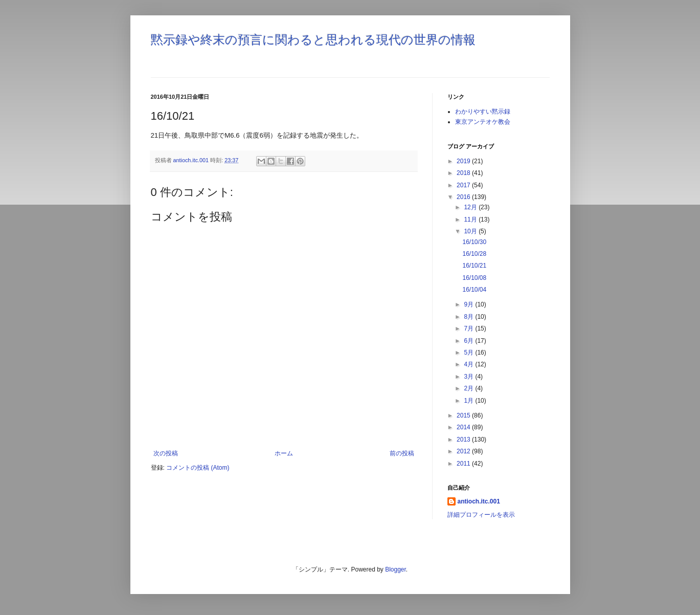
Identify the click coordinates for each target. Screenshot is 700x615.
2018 (464, 173)
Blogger (396, 569)
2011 (464, 464)
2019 (464, 161)
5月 (469, 353)
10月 (471, 231)
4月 (469, 364)
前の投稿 (402, 453)
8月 (469, 317)
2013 (464, 440)
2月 (469, 388)
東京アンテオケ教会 (483, 122)
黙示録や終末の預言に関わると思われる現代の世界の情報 (313, 40)
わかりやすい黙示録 (483, 112)
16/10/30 (474, 242)
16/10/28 (474, 254)
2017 (464, 185)
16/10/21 (474, 266)
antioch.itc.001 (479, 501)
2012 (464, 451)
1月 (469, 401)
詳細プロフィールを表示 (481, 515)
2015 (464, 415)
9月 (469, 304)
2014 (464, 427)
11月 (471, 219)
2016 (464, 197)
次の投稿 (166, 453)
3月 (469, 377)
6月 (469, 341)
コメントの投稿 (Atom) (198, 468)
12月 (471, 207)
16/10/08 (474, 278)
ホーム (284, 453)
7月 (469, 328)
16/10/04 (474, 290)
